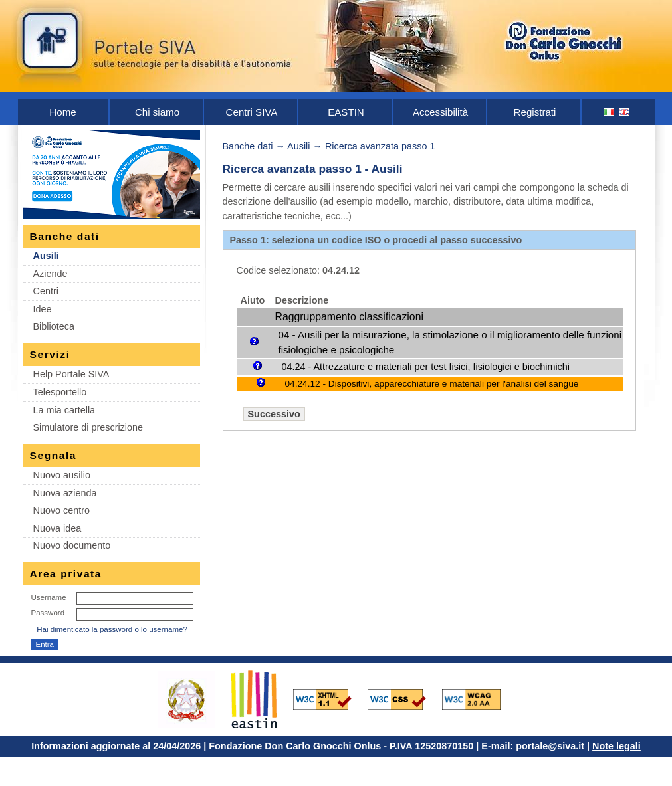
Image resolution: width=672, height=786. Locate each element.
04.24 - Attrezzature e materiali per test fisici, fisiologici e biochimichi (426, 367)
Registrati (535, 112)
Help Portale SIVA (71, 374)
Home (62, 112)
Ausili (46, 256)
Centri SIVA (252, 112)
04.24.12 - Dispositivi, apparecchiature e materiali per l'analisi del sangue (432, 384)
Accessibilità (440, 112)
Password (48, 613)
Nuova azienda (65, 493)
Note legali (616, 746)
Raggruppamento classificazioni (349, 317)
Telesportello (60, 392)
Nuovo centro (62, 510)
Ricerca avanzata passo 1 (380, 146)
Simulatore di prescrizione (88, 427)
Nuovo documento (72, 545)
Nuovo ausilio (62, 475)
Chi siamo (157, 112)
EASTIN (346, 112)
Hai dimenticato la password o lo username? (112, 629)
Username (49, 597)
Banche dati (248, 146)
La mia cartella (64, 410)
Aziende (51, 274)
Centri (46, 291)
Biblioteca (54, 326)
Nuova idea (57, 528)
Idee (43, 309)
